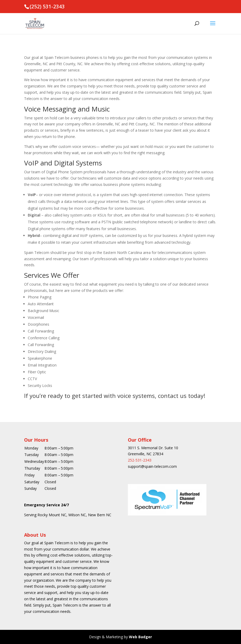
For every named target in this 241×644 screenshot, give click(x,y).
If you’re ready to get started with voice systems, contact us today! (115, 396)
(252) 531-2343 (47, 7)
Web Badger (140, 637)
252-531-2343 (140, 460)
